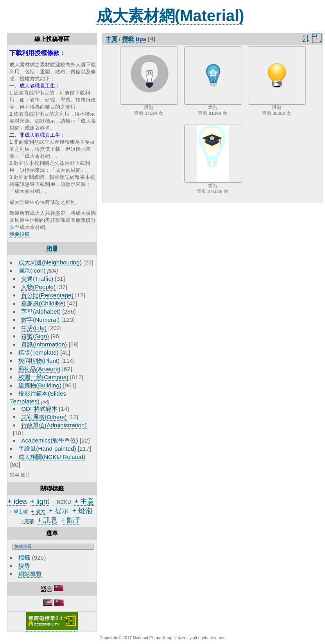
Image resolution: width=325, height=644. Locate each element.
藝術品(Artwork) (39, 369)
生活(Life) (34, 328)
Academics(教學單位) (49, 440)
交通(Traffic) (37, 279)
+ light (40, 501)
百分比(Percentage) (47, 295)
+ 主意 (84, 501)
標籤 (24, 557)
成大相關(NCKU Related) (52, 457)
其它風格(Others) (44, 417)
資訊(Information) (44, 344)
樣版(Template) (39, 352)
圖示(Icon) (32, 270)
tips (141, 39)
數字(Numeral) (40, 320)
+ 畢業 (28, 521)
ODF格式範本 (39, 409)
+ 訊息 (48, 520)
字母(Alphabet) (41, 311)
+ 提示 (59, 511)
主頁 (111, 39)
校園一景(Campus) (43, 377)
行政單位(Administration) (54, 425)
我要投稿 (20, 234)
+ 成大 (38, 511)
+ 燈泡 (82, 511)
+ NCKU (62, 502)
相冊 (52, 248)
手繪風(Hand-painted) (47, 449)
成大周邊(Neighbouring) (50, 262)
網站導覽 (30, 574)
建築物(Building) (40, 385)
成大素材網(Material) (171, 16)
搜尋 (24, 566)
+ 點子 (71, 520)
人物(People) (38, 287)
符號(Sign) (35, 336)
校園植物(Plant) (39, 361)
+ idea (17, 501)
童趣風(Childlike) (43, 303)
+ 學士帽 (19, 512)
